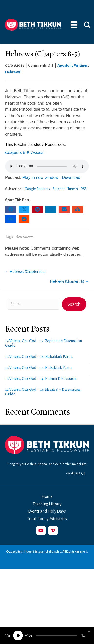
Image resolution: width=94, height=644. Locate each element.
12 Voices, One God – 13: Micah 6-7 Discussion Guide (43, 392)
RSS (84, 189)
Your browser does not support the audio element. (47, 166)
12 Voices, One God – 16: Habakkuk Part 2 (39, 357)
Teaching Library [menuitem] (47, 504)
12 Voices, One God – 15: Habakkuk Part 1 (38, 368)
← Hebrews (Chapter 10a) (25, 272)
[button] (74, 304)
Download (71, 178)
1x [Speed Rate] (83, 635)
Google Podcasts (37, 189)
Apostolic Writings (73, 65)
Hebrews (13, 72)
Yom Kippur (24, 237)
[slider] (56, 635)
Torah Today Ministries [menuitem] (47, 519)
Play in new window (40, 178)
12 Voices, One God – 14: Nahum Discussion (41, 379)
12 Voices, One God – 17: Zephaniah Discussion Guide (43, 343)
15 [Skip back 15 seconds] (7, 635)
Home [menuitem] (47, 497)
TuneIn (73, 189)
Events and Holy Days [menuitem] (47, 511)
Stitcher (59, 189)
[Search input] (33, 304)
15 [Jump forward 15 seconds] (29, 635)
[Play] (18, 635)
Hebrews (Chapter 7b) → (69, 281)
